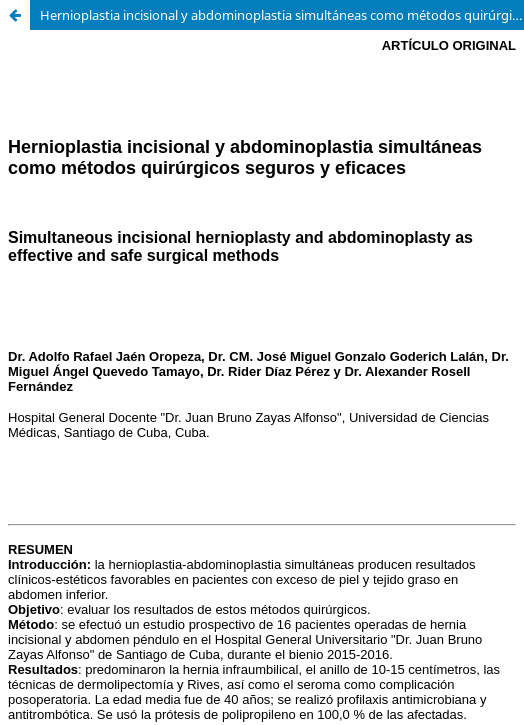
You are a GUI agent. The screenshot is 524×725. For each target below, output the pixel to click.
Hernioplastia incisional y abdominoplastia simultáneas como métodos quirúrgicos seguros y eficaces (282, 15)
